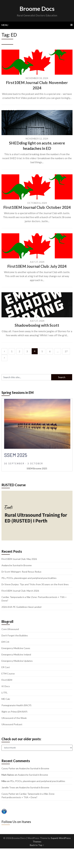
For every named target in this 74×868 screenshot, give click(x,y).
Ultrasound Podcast (12, 724)
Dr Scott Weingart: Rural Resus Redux (21, 572)
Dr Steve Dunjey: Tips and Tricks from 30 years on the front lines (35, 584)
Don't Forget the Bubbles (15, 635)
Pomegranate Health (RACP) (16, 705)
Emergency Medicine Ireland (16, 654)
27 (66, 351)
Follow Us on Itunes (16, 822)
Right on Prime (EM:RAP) (14, 712)
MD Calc (6, 699)
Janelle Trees (8, 787)
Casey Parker (8, 768)
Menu (5, 25)
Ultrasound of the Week (14, 718)
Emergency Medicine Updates (17, 661)
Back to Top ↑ (37, 845)
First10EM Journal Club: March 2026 (20, 591)
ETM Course (8, 674)
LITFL (4, 693)
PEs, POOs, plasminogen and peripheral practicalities (29, 578)
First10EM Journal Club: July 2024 (37, 266)
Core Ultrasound (10, 629)
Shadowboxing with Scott (37, 325)
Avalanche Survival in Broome (17, 565)
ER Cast (6, 667)
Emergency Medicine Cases (16, 648)
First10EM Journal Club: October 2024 (37, 207)
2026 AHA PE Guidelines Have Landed (21, 607)
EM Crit (5, 642)
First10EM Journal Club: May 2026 (19, 559)
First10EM (7, 680)
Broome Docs (37, 9)
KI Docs (6, 686)
